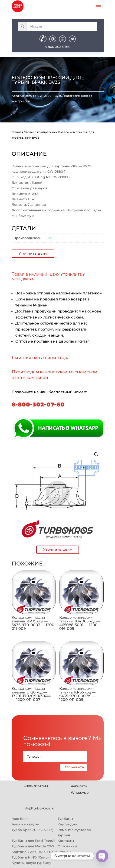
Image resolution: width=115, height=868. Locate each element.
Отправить (74, 767)
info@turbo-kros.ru (38, 808)
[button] (96, 454)
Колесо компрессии (40, 132)
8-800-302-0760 (57, 47)
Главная (17, 132)
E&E (50, 238)
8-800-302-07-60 (38, 404)
